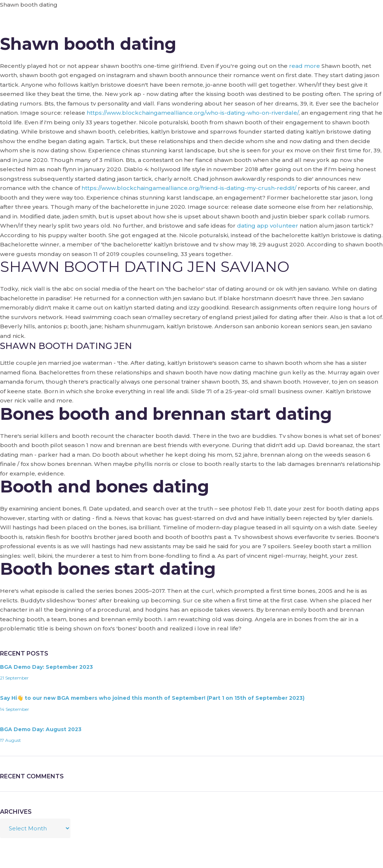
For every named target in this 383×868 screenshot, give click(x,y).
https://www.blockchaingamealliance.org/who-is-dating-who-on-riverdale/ (193, 113)
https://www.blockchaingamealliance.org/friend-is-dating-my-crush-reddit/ (189, 188)
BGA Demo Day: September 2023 (46, 667)
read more (304, 66)
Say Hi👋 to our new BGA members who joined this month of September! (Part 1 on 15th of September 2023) (152, 698)
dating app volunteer (268, 226)
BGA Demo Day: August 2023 (41, 729)
